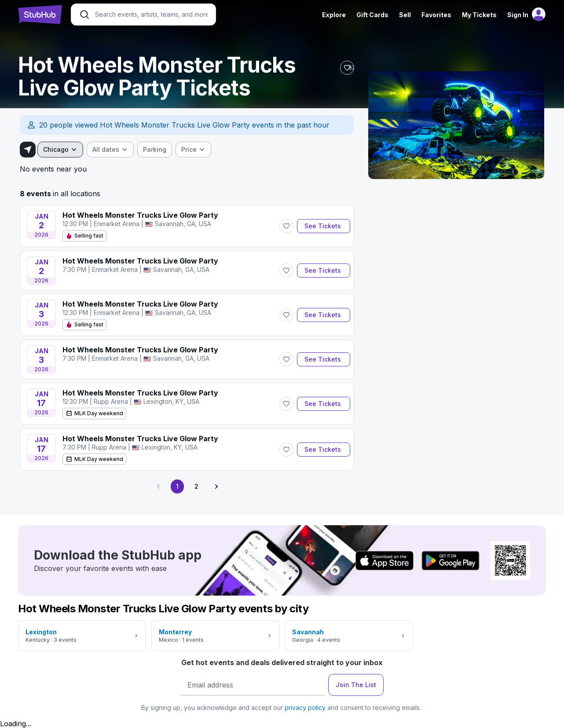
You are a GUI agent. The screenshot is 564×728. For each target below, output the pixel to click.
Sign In (518, 15)
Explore (334, 15)
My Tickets (479, 15)
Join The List (356, 685)
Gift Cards (372, 15)
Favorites (436, 15)
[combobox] (60, 150)
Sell (405, 15)
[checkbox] (155, 150)
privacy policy (305, 708)
